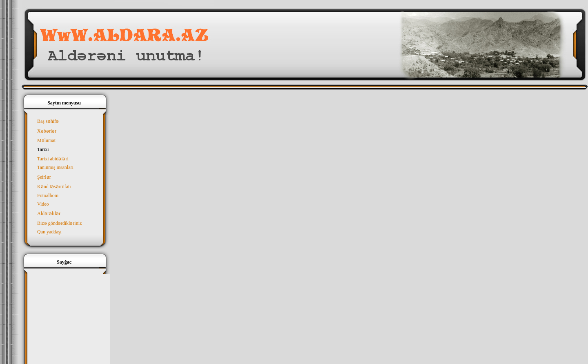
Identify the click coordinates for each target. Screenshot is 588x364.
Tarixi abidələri (53, 159)
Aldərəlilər (49, 213)
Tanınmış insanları (55, 167)
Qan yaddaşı (49, 232)
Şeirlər (44, 177)
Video (43, 204)
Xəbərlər (47, 131)
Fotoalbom (48, 195)
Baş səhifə (48, 121)
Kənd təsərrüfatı (54, 186)
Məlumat (46, 140)
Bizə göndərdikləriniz (59, 223)
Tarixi (43, 149)
